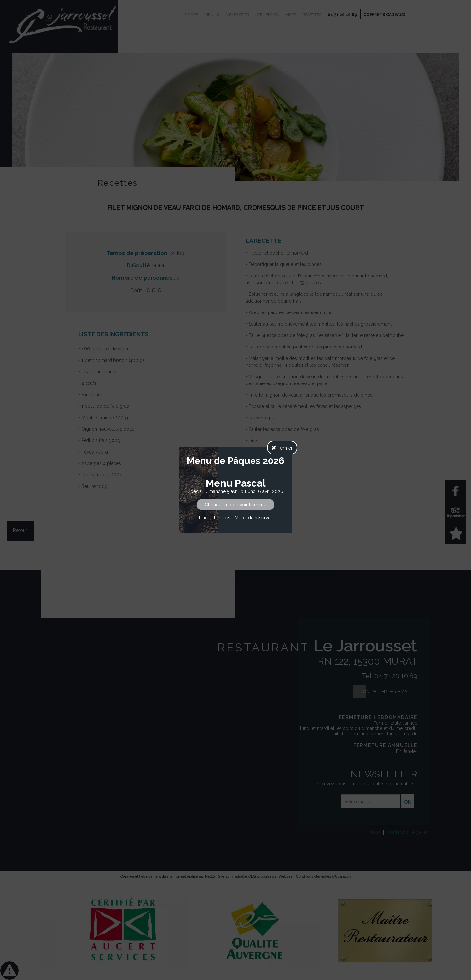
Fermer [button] (282, 448)
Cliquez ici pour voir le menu (235, 505)
